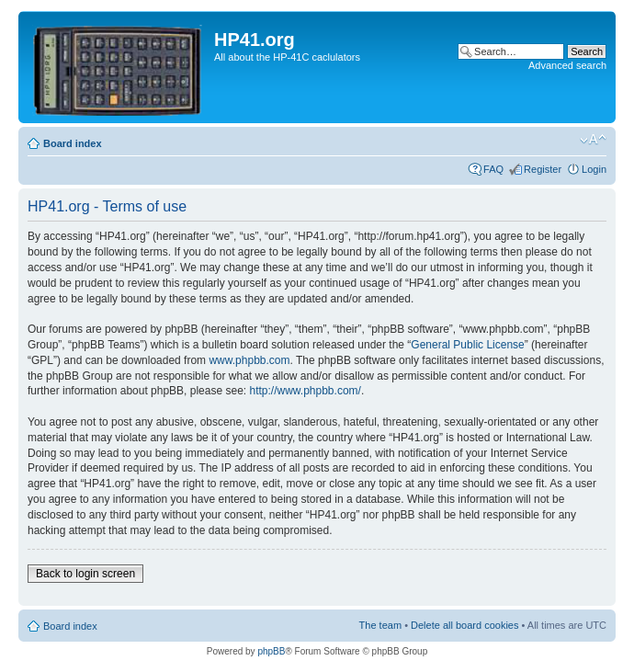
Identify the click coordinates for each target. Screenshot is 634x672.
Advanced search (567, 65)
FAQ (493, 169)
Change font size (593, 140)
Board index (73, 143)
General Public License (467, 345)
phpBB (271, 651)
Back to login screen (85, 574)
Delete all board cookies (464, 625)
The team (380, 625)
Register (543, 169)
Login (594, 169)
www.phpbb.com (249, 360)
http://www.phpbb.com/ (305, 391)
